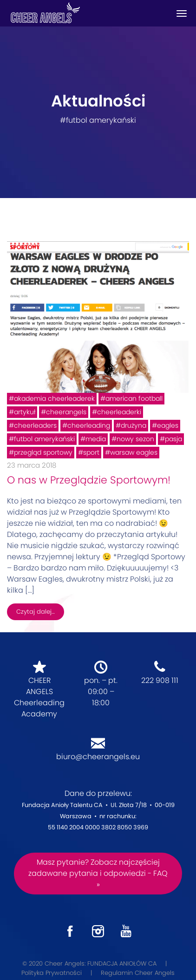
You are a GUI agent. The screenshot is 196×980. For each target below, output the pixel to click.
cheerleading (89, 425)
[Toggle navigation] (182, 13)
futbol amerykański (44, 439)
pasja (173, 439)
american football (134, 398)
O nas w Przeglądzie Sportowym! (89, 480)
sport (91, 452)
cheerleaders (35, 425)
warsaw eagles (134, 452)
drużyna (134, 425)
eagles (168, 425)
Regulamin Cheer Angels (138, 973)
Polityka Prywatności (52, 973)
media (96, 439)
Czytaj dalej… (36, 612)
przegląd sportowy (43, 452)
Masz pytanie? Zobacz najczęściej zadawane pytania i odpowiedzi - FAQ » (98, 873)
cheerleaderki (119, 412)
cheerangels (66, 412)
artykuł (25, 412)
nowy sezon (135, 439)
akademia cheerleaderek (54, 398)
